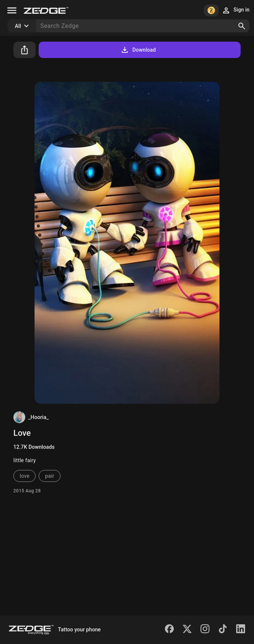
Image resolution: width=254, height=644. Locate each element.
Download (138, 50)
